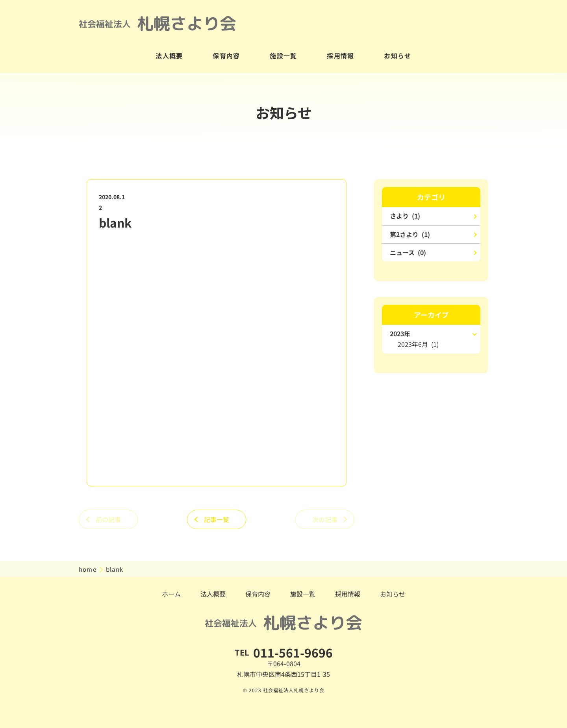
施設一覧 (283, 56)
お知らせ (398, 56)
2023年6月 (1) (418, 344)
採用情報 (341, 56)
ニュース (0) (408, 252)
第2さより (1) (410, 234)
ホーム (171, 594)
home (88, 569)
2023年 (400, 333)
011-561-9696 (293, 652)
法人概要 (169, 56)
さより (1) (405, 216)
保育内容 (226, 56)
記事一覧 (217, 519)
